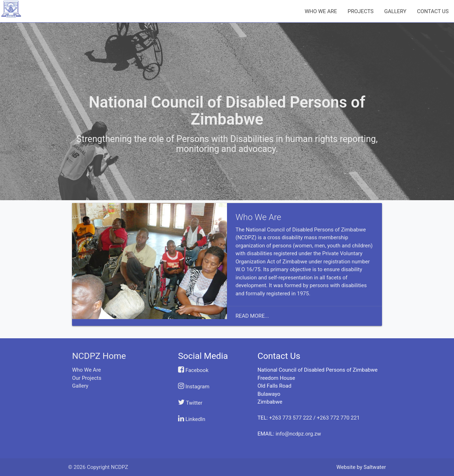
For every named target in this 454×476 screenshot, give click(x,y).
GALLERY (395, 11)
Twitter (190, 403)
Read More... (252, 316)
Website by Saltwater (361, 467)
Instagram (194, 387)
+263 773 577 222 (291, 418)
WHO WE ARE (321, 11)
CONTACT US (433, 11)
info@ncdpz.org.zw (298, 434)
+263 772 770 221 (338, 418)
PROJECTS (361, 11)
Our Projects (87, 378)
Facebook (193, 370)
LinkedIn (192, 419)
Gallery (80, 386)
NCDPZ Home (99, 356)
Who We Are (86, 370)
